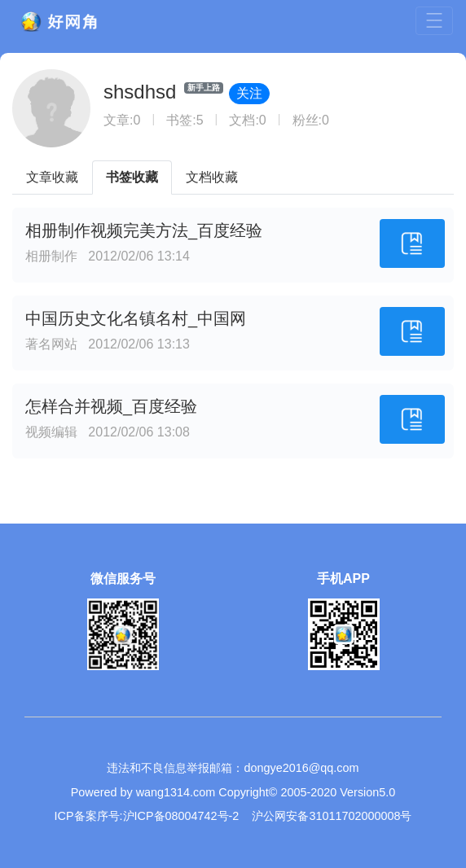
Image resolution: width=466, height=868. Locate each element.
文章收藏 (52, 177)
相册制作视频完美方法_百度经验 (144, 230)
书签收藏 (132, 177)
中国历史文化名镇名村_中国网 (136, 318)
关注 (249, 93)
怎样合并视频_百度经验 (111, 406)
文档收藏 (212, 177)
